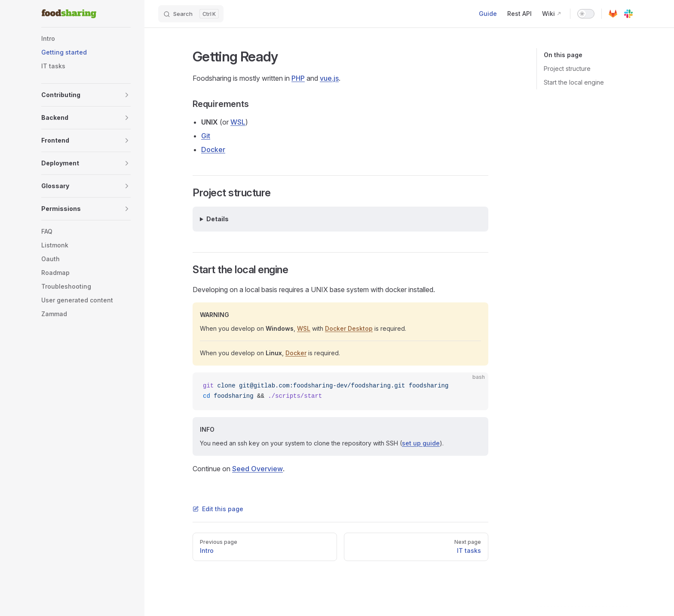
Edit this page (218, 509)
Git (206, 136)
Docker (213, 149)
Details (218, 219)
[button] (86, 95)
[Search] (191, 14)
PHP (298, 78)
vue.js (329, 78)
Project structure (567, 69)
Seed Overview (257, 469)
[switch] (586, 14)
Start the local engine (574, 82)
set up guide (421, 443)
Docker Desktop (349, 328)
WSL (238, 122)
